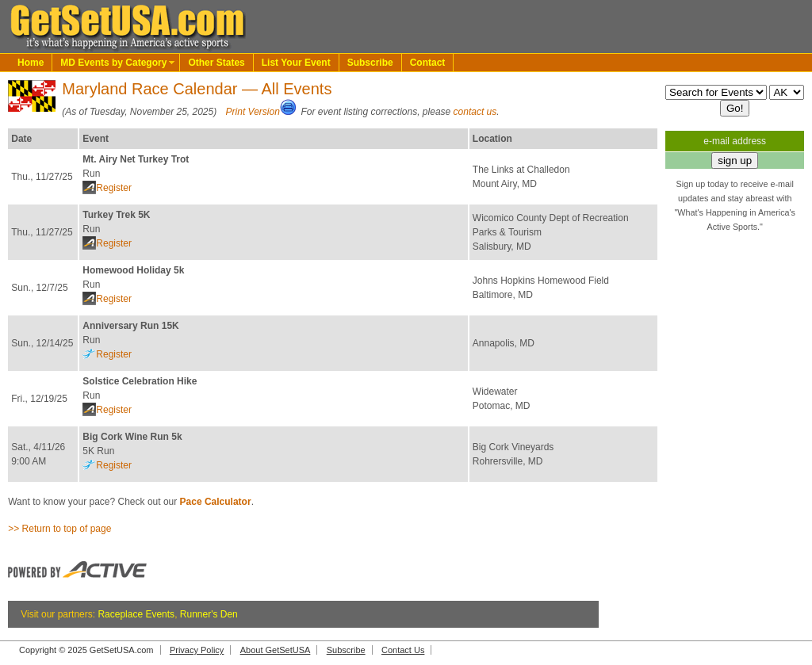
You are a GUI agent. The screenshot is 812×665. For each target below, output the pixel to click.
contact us (475, 112)
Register (114, 188)
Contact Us (403, 650)
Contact (428, 63)
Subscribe (370, 63)
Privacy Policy (197, 650)
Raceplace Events (136, 614)
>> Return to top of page (59, 529)
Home (31, 63)
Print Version (253, 112)
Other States (216, 63)
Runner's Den (209, 614)
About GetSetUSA (276, 650)
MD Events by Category (113, 63)
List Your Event (296, 63)
